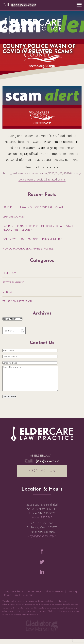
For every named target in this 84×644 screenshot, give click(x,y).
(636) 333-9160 (46, 537)
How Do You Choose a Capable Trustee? (28, 249)
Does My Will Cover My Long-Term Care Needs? (33, 239)
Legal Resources (14, 216)
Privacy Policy (11, 600)
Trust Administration (17, 301)
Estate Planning (13, 282)
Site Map (73, 597)
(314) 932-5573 (46, 518)
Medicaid (8, 292)
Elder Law (9, 273)
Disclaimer (28, 600)
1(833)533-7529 (23, 5)
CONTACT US (42, 476)
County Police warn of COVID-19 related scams (33, 207)
